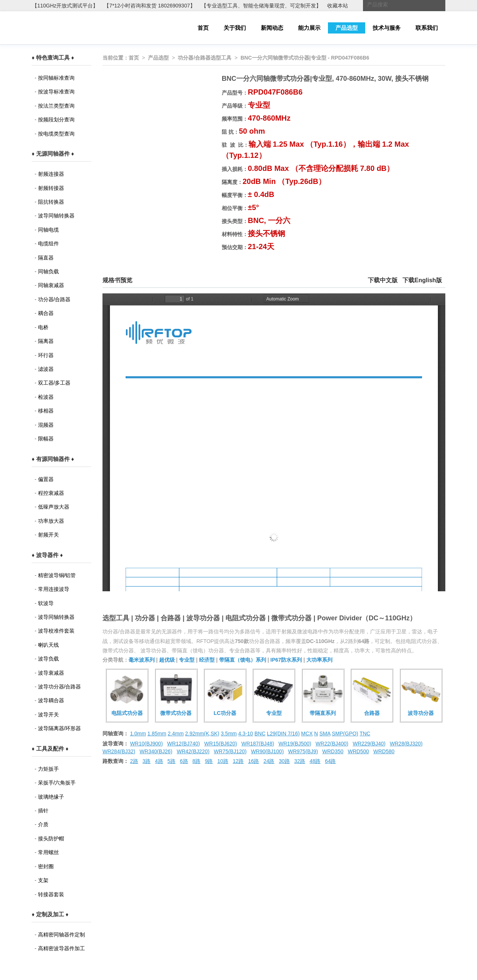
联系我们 (427, 28)
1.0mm (138, 734)
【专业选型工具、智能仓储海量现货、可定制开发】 (261, 6)
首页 (203, 28)
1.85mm (157, 734)
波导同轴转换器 (56, 216)
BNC (260, 734)
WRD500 (358, 751)
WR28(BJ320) (406, 744)
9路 (209, 761)
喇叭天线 (48, 645)
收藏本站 (338, 6)
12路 (238, 761)
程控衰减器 (51, 493)
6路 (184, 761)
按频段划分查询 (56, 120)
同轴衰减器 (51, 285)
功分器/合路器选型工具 (205, 58)
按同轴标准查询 (56, 78)
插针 (43, 811)
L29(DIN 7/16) (283, 734)
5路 (171, 761)
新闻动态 (272, 28)
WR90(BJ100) (267, 751)
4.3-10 (246, 734)
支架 (43, 880)
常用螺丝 (48, 852)
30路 (284, 761)
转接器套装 (51, 894)
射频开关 (48, 535)
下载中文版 (383, 280)
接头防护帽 (51, 839)
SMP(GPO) (345, 734)
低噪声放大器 (54, 507)
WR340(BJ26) (156, 751)
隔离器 (46, 341)
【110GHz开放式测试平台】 (65, 6)
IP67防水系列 (286, 660)
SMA (325, 734)
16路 (254, 761)
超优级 (167, 660)
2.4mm (176, 734)
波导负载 (48, 659)
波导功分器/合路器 (60, 687)
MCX (307, 734)
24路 (269, 761)
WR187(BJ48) (258, 744)
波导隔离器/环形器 (60, 728)
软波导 (46, 603)
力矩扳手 (48, 769)
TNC (365, 734)
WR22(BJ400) (332, 744)
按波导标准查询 (56, 92)
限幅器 (46, 439)
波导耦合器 (51, 700)
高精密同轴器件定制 (61, 935)
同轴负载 (48, 271)
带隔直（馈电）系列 (243, 660)
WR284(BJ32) (119, 751)
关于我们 (235, 28)
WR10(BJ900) (146, 744)
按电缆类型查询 (56, 134)
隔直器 (46, 258)
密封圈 (46, 866)
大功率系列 (319, 660)
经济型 (207, 660)
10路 (223, 761)
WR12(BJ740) (183, 744)
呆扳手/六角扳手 (57, 783)
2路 (134, 761)
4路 (159, 761)
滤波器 (46, 369)
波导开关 (48, 715)
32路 (300, 761)
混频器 (46, 425)
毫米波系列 (142, 660)
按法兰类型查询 (56, 106)
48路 (315, 761)
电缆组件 (48, 244)
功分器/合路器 (54, 299)
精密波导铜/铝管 (57, 575)
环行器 (46, 355)
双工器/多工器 (54, 383)
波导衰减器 (51, 673)
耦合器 (46, 313)
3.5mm (229, 734)
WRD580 (384, 751)
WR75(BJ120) (230, 751)
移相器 (46, 411)
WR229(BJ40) (369, 744)
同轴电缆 (48, 230)
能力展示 (309, 28)
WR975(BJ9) (303, 751)
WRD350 (333, 751)
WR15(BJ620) (221, 744)
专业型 (187, 660)
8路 (196, 761)
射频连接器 (51, 174)
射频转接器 (51, 188)
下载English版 (422, 280)
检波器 (46, 397)
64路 (331, 761)
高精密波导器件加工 (61, 948)
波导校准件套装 (56, 631)
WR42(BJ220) (193, 751)
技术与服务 (387, 28)
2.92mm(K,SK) (202, 734)
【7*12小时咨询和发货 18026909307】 (149, 6)
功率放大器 (51, 521)
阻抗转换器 (51, 202)
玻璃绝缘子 (51, 797)
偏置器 (46, 479)
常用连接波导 (54, 589)
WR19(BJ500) (295, 744)
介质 (43, 824)
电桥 (43, 327)
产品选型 (347, 28)
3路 (146, 761)
